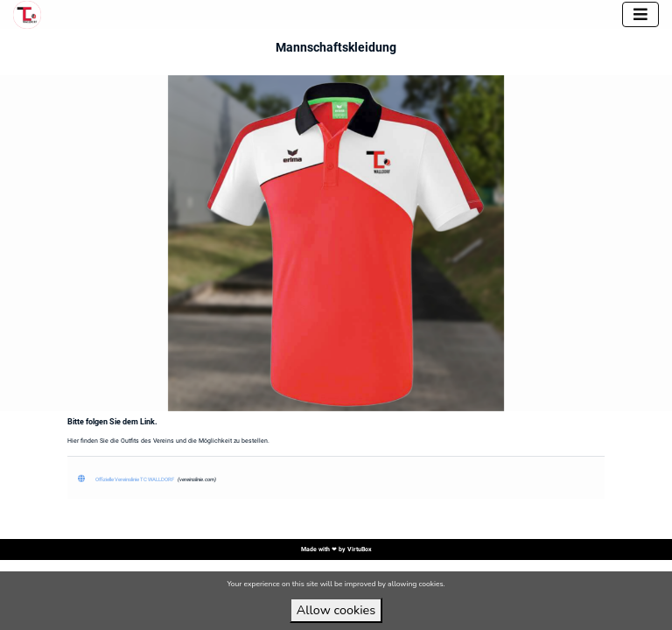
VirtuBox (360, 549)
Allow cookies (336, 610)
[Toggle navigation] (640, 14)
